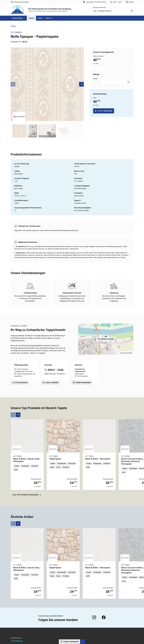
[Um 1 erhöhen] (128, 82)
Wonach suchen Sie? (100, 7)
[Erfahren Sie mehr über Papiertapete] (63, 436)
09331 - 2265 (56, 370)
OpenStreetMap (127, 353)
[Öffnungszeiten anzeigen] (20, 2)
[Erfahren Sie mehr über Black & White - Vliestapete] (99, 436)
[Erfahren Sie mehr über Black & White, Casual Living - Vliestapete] (27, 436)
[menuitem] (19, 18)
